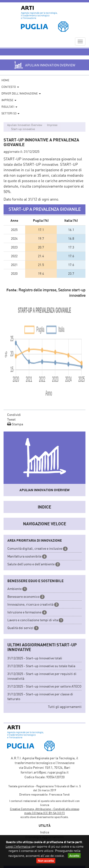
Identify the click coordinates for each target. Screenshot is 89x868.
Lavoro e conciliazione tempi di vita (33, 620)
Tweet (11, 419)
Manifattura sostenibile (24, 556)
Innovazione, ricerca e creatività (30, 604)
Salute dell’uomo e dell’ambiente (31, 564)
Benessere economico (23, 596)
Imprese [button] (9, 100)
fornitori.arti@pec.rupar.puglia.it (45, 772)
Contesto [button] (10, 87)
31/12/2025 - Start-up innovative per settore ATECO (44, 686)
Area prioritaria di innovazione (35, 540)
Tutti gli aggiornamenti (65, 707)
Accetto (74, 856)
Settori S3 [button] (10, 113)
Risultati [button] (9, 107)
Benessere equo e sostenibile (35, 581)
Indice (44, 507)
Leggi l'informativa (18, 846)
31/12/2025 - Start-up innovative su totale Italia (41, 666)
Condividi (14, 415)
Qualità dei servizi (20, 628)
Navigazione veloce (45, 524)
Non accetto (46, 861)
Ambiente (14, 589)
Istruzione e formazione (24, 612)
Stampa (15, 424)
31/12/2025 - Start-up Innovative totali (35, 658)
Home (5, 80)
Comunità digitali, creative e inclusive (35, 548)
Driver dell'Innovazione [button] (21, 93)
